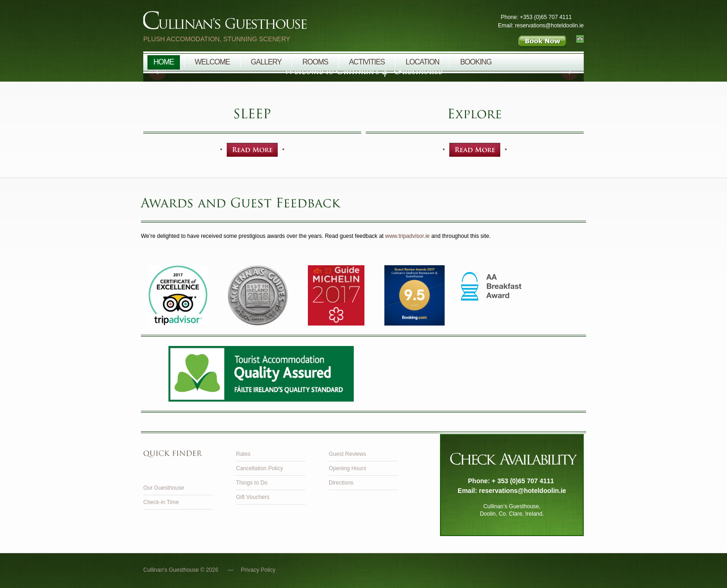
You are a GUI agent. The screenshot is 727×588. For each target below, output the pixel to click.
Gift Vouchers (253, 497)
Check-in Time (161, 502)
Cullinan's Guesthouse (278, 23)
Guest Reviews (348, 454)
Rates (243, 454)
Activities (367, 62)
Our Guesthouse (164, 488)
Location (423, 62)
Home (164, 62)
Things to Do (252, 483)
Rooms (315, 62)
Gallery (266, 62)
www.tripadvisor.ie (408, 236)
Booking (476, 62)
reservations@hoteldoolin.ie (523, 491)
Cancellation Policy (259, 468)
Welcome (212, 62)
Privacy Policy (258, 570)
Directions (341, 483)
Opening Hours (348, 468)
